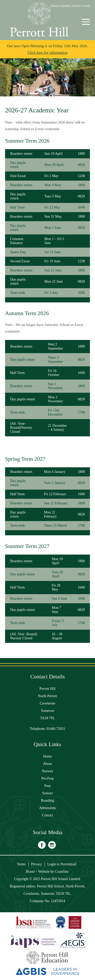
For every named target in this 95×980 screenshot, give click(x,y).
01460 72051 (56, 729)
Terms (21, 864)
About (48, 764)
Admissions (47, 808)
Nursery (48, 771)
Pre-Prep (48, 778)
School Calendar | (61, 6)
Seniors (48, 793)
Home (47, 756)
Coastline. (62, 872)
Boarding (47, 801)
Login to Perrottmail (62, 864)
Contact (48, 815)
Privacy (37, 864)
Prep (48, 786)
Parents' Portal (81, 6)
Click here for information (48, 53)
